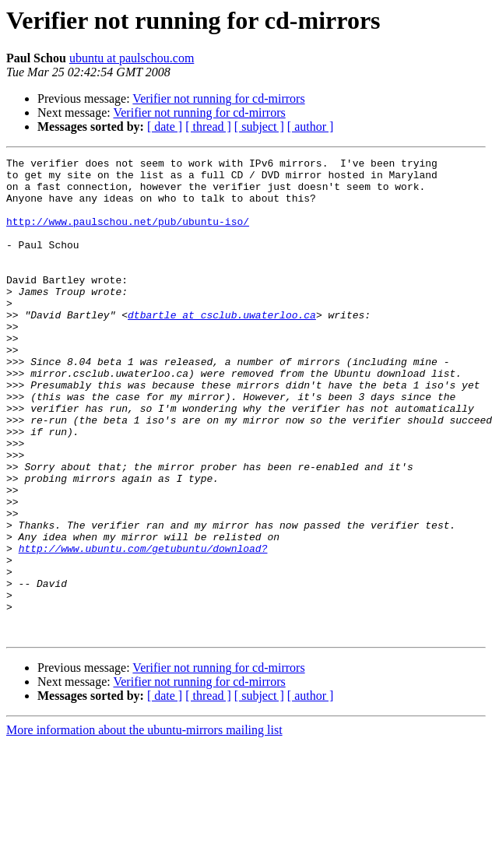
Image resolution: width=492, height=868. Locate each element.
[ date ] (165, 127)
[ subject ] (259, 127)
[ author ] (311, 127)
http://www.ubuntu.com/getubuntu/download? (143, 627)
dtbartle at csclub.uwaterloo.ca (222, 347)
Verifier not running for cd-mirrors (218, 98)
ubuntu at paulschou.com (132, 58)
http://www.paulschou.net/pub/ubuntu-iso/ (128, 235)
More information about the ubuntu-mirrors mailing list (144, 826)
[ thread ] (208, 127)
